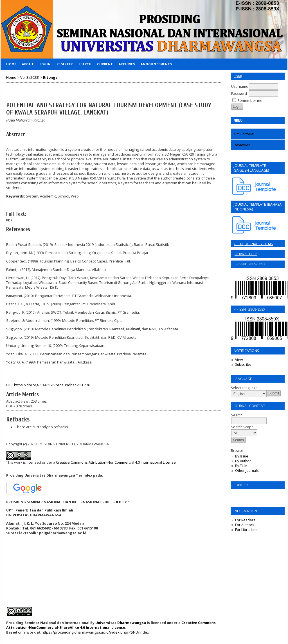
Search (85, 64)
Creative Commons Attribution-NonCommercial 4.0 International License (116, 462)
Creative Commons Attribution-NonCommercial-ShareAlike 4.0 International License (111, 625)
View (239, 361)
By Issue (242, 457)
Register (65, 64)
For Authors (245, 526)
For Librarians (246, 530)
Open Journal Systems (253, 245)
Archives (127, 64)
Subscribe (243, 365)
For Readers (245, 521)
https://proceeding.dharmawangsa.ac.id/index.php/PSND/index (95, 632)
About (28, 64)
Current (105, 64)
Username (240, 87)
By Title (241, 467)
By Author (243, 462)
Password (239, 94)
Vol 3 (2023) (30, 78)
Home (11, 64)
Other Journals (247, 471)
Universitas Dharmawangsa (121, 623)
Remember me (250, 101)
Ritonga (50, 78)
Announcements (156, 64)
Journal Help (246, 255)
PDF (9, 220)
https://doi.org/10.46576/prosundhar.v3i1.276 (52, 385)
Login (45, 64)
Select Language (244, 389)
